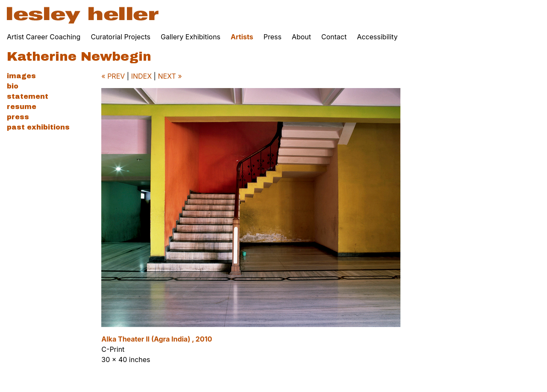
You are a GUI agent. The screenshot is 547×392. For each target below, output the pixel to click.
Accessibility (377, 37)
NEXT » (170, 76)
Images (21, 76)
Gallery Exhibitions (191, 37)
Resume (22, 107)
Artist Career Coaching (44, 37)
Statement (28, 96)
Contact (334, 37)
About (301, 37)
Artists (242, 37)
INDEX (141, 76)
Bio (13, 86)
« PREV (113, 76)
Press (272, 37)
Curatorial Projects (121, 37)
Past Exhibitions (38, 127)
